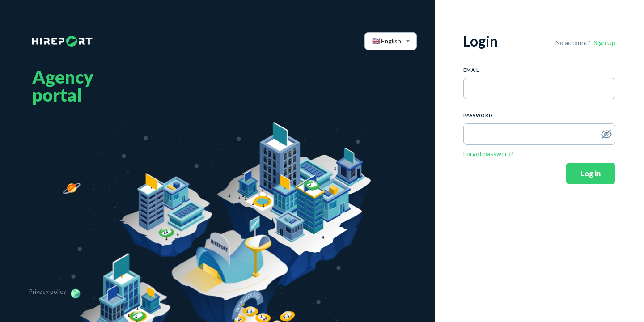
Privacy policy (47, 291)
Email (471, 70)
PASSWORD (478, 115)
